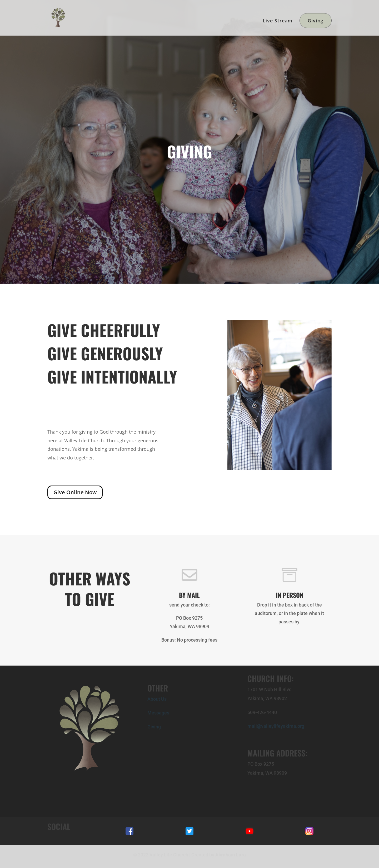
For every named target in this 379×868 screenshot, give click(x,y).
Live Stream (278, 21)
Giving (316, 21)
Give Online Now (75, 492)
